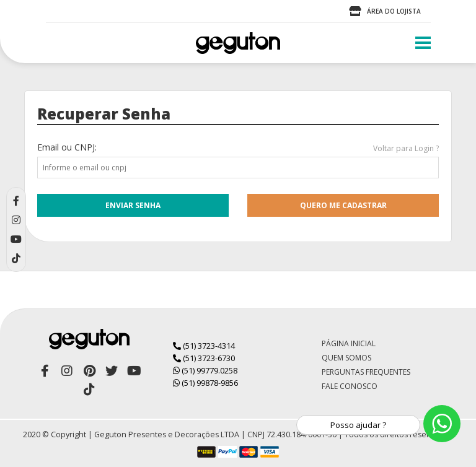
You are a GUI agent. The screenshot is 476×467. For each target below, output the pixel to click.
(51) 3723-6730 (204, 358)
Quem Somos (346, 358)
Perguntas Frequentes (366, 372)
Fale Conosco (350, 386)
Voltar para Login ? (406, 148)
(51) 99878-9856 (205, 383)
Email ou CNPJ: (67, 147)
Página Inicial (349, 343)
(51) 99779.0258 (205, 370)
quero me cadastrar (343, 205)
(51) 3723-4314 (204, 346)
